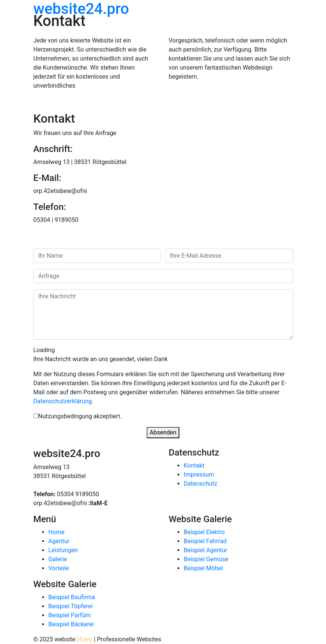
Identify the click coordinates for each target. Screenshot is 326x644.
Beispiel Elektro (204, 532)
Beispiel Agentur (206, 550)
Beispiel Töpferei (71, 606)
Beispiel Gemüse (206, 559)
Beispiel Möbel (203, 568)
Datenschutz (201, 484)
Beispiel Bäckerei (71, 624)
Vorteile (59, 568)
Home (57, 532)
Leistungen (63, 550)
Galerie (58, 559)
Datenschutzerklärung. (64, 401)
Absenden (163, 432)
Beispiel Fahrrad (205, 541)
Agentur (59, 541)
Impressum (199, 475)
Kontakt (194, 466)
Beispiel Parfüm (70, 615)
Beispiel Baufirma (72, 597)
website (81, 9)
